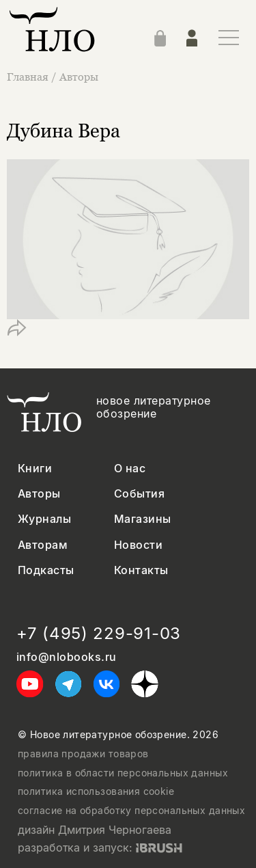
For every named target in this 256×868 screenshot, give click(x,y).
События (139, 494)
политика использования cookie (96, 791)
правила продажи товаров (83, 754)
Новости (138, 545)
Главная (29, 77)
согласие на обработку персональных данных (131, 811)
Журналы (44, 519)
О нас (130, 469)
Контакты (141, 570)
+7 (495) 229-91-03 (99, 634)
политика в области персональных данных (123, 773)
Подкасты (46, 570)
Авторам (43, 545)
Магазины (143, 519)
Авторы (79, 77)
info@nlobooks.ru (67, 657)
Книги (35, 469)
